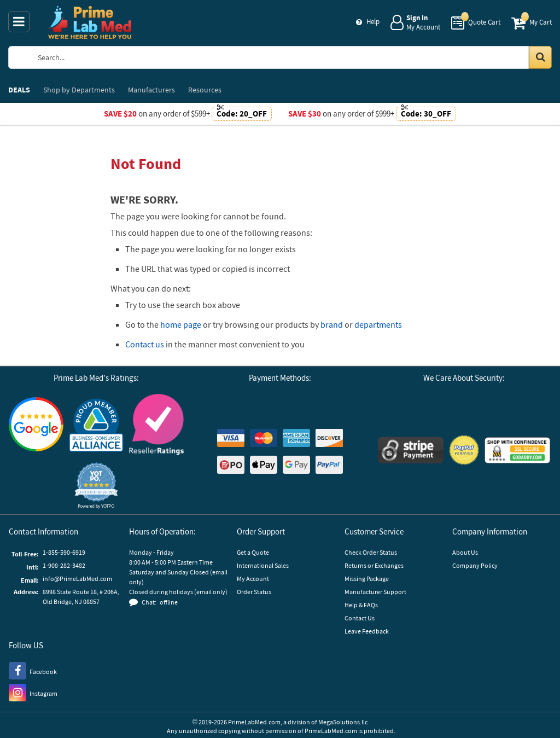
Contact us (145, 344)
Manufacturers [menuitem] (151, 90)
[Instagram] (33, 692)
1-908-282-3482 (64, 565)
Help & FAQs (361, 605)
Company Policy (475, 565)
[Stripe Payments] (411, 452)
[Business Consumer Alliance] (96, 426)
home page (181, 324)
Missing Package (367, 579)
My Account (253, 579)
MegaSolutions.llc (343, 722)
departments (378, 324)
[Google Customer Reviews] (36, 426)
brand (332, 324)
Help (373, 22)
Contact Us (360, 618)
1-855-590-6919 (64, 552)
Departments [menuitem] (79, 90)
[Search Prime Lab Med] (289, 57)
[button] (96, 486)
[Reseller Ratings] (156, 426)
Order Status (254, 592)
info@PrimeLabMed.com (77, 579)
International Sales (263, 565)
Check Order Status (371, 552)
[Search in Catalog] (540, 57)
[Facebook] (33, 670)
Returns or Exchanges (374, 565)
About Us (465, 552)
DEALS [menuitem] (19, 90)
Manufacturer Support (375, 592)
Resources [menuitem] (205, 90)
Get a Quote (253, 552)
